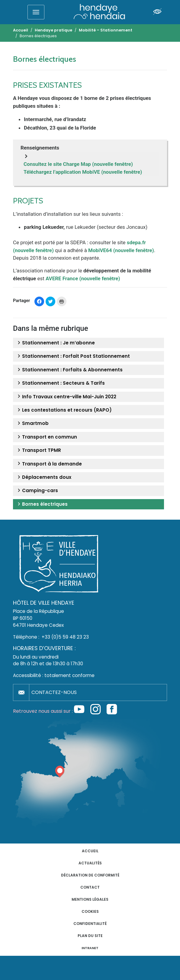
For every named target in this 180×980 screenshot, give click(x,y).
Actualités (90, 863)
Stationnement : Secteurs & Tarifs (60, 383)
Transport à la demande (49, 464)
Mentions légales (90, 899)
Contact (90, 887)
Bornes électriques (42, 504)
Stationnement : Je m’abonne (55, 343)
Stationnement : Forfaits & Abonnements (69, 370)
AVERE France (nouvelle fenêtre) (83, 278)
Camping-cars (37, 491)
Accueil (90, 851)
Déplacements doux (44, 477)
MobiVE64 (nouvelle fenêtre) (121, 250)
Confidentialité (90, 924)
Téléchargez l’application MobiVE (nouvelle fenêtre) (83, 172)
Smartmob (32, 423)
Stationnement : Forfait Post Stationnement (73, 356)
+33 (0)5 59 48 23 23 (65, 637)
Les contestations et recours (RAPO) (64, 410)
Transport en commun (47, 437)
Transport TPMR (39, 450)
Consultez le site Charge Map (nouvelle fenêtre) (78, 164)
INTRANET (90, 948)
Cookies (90, 911)
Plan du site (90, 936)
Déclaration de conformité (90, 875)
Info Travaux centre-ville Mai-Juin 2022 (66, 397)
